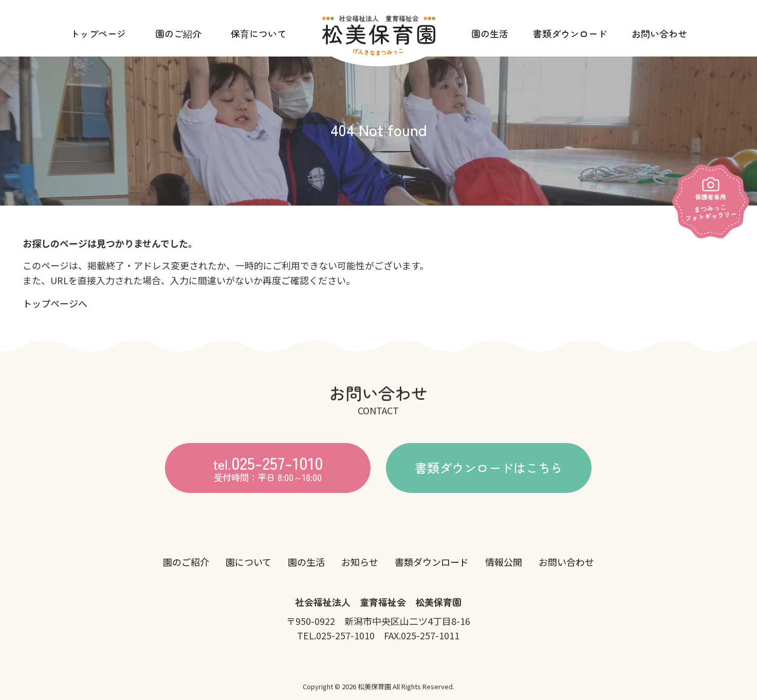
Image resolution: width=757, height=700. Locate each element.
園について (248, 562)
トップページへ (55, 303)
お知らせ (360, 562)
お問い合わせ (659, 33)
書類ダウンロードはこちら (489, 467)
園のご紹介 (178, 33)
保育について (259, 33)
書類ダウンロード (570, 33)
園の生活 (490, 33)
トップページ (98, 33)
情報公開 (504, 562)
